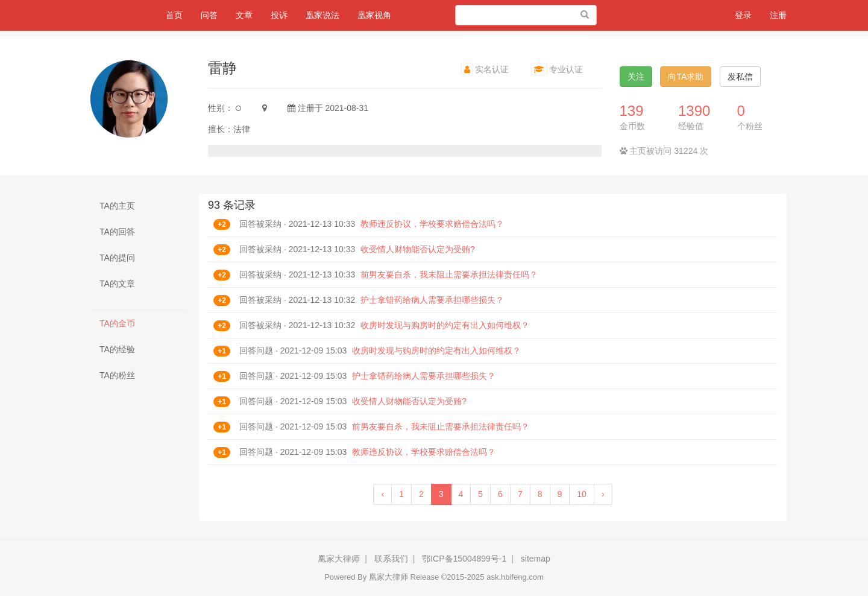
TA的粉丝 (117, 375)
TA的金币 (117, 323)
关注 (636, 77)
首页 (179, 14)
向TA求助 (686, 77)
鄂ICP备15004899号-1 (464, 559)
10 (582, 494)
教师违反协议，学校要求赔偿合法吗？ (432, 224)
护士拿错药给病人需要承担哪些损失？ (432, 300)
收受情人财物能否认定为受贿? (418, 249)
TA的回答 (117, 232)
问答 (209, 15)
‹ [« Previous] (382, 494)
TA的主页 (117, 206)
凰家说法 (322, 15)
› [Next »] (603, 494)
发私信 (740, 77)
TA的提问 (117, 258)
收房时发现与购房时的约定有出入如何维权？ (445, 325)
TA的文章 (117, 284)
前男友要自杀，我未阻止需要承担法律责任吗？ (449, 274)
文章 (244, 15)
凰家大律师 (339, 559)
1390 (694, 111)
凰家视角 (374, 15)
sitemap (536, 559)
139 (632, 111)
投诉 (279, 15)
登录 (743, 15)
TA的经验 (117, 349)
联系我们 (391, 559)
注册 (778, 15)
